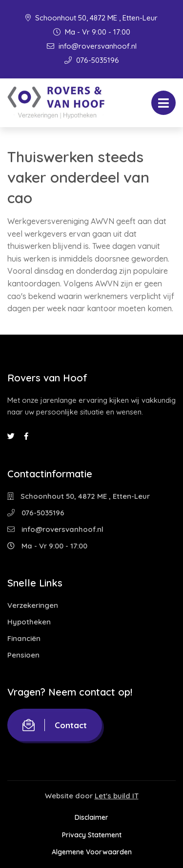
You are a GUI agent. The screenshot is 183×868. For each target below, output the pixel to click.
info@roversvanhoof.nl (92, 46)
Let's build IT (117, 796)
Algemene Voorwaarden (92, 852)
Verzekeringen (33, 605)
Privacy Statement (92, 835)
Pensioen (23, 655)
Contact (55, 725)
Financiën (24, 638)
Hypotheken (29, 622)
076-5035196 (92, 60)
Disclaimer (91, 817)
